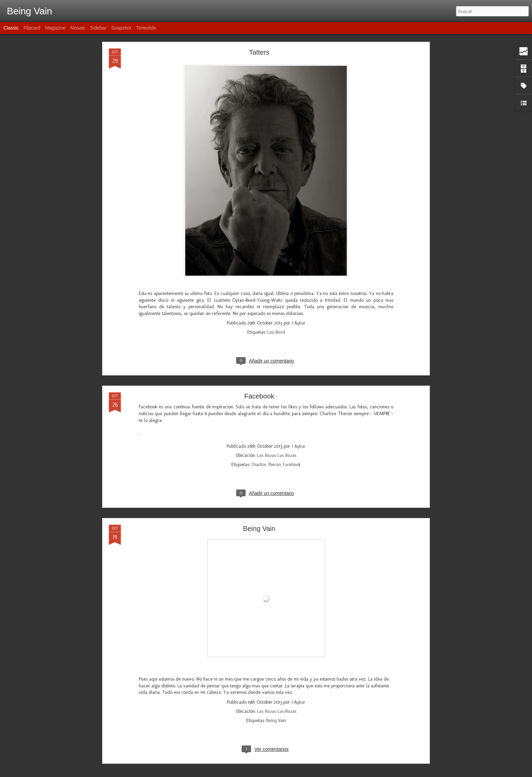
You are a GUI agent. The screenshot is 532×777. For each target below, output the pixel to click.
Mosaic (78, 28)
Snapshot (121, 28)
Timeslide (146, 28)
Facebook (259, 396)
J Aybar (299, 323)
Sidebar (98, 28)
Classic (11, 28)
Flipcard (32, 28)
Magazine (55, 28)
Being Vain (259, 529)
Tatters (259, 52)
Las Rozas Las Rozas (277, 455)
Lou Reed (276, 332)
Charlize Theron (266, 465)
